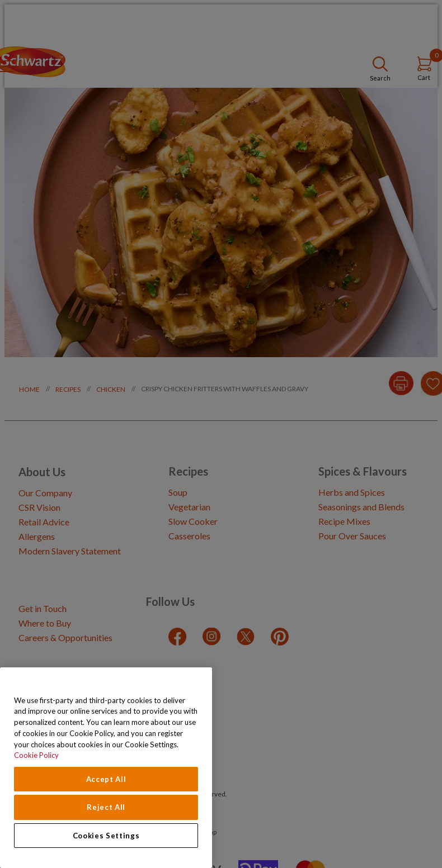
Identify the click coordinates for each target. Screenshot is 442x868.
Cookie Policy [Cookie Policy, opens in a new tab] (36, 755)
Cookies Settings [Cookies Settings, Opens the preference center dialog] (106, 836)
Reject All (106, 807)
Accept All (106, 779)
